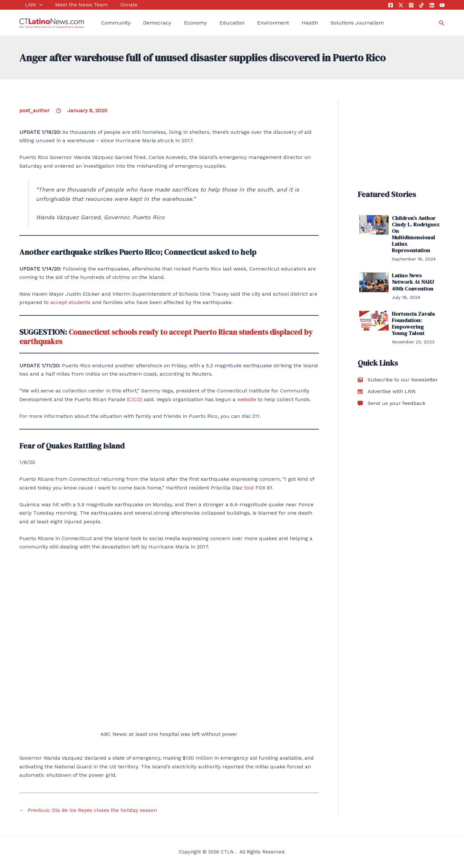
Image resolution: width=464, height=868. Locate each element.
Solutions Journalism (333, 23)
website (247, 399)
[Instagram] (411, 5)
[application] (34, 5)
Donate (117, 5)
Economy (183, 23)
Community (110, 23)
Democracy (148, 23)
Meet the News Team (72, 5)
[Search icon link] (442, 23)
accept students (70, 302)
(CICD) (135, 399)
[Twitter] (401, 5)
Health (289, 23)
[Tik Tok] (421, 5)
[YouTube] (442, 5)
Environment (255, 23)
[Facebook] (391, 5)
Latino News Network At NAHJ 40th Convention (412, 280)
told (249, 488)
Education (217, 23)
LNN (28, 5)
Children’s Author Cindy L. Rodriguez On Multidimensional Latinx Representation (415, 233)
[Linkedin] (432, 5)
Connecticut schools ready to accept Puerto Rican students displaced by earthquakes (166, 337)
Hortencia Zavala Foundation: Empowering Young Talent (415, 320)
